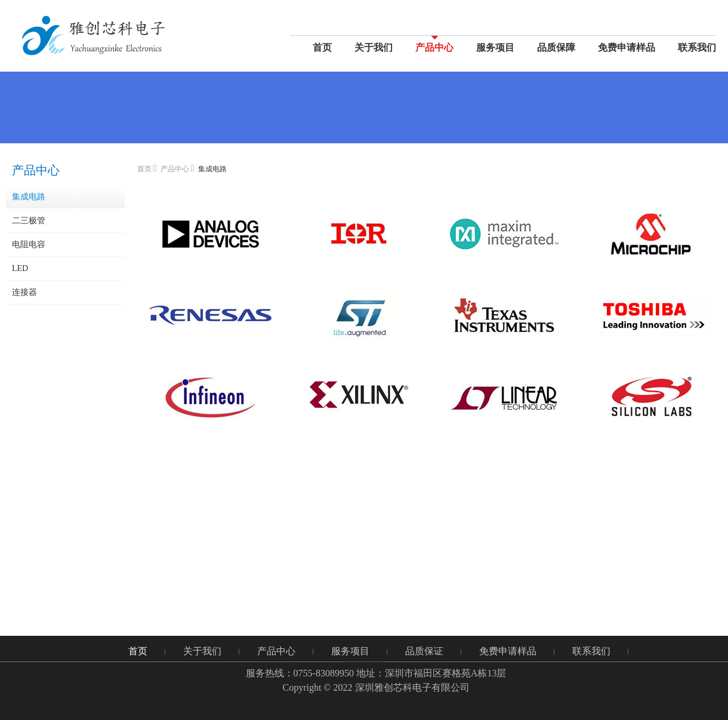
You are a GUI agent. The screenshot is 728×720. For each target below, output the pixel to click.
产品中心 (434, 47)
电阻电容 (29, 244)
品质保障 (556, 47)
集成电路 (29, 197)
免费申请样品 (627, 47)
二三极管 (29, 221)
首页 (322, 47)
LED (20, 268)
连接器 (24, 292)
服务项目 (495, 47)
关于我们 (374, 47)
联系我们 (697, 47)
